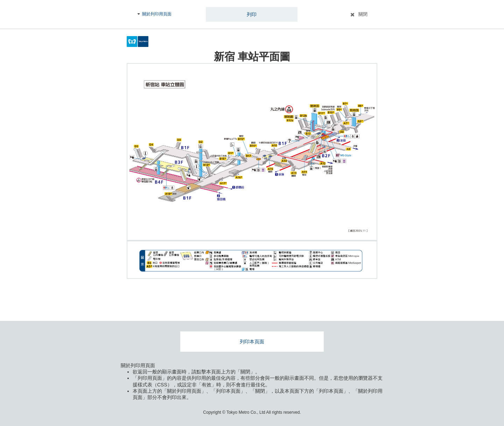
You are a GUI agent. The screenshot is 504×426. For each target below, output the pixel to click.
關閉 (363, 14)
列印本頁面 (252, 342)
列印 (252, 14)
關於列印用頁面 (157, 14)
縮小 (364, 228)
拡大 (364, 214)
